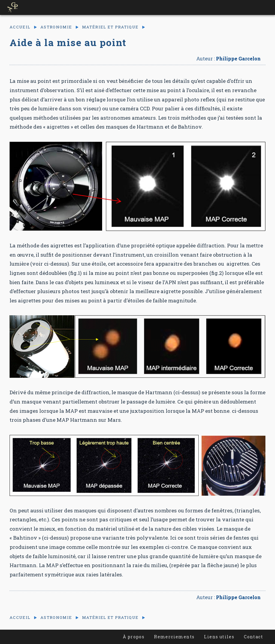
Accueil (20, 27)
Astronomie (56, 27)
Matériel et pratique (110, 27)
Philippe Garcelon (238, 58)
